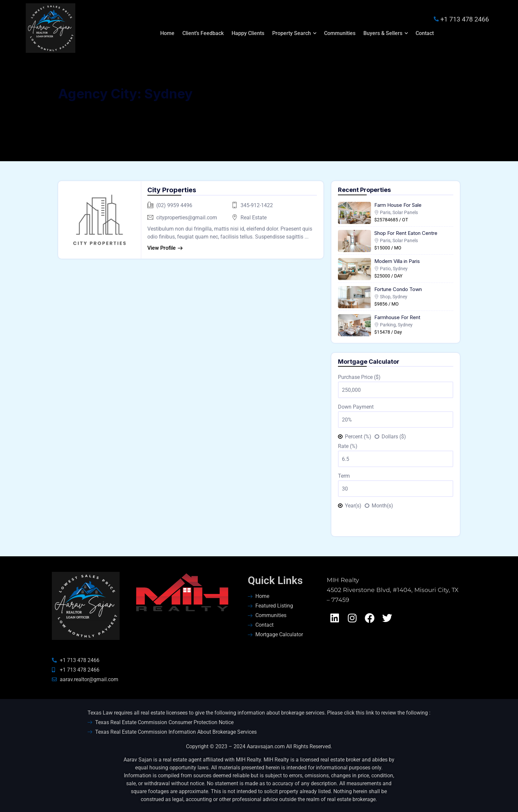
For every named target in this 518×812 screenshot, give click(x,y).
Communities (340, 33)
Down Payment (356, 407)
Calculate (396, 521)
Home (167, 33)
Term (344, 476)
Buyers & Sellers (383, 33)
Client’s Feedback (203, 33)
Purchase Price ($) (359, 377)
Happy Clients (248, 33)
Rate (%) (348, 446)
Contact (425, 33)
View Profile (162, 248)
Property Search (292, 33)
